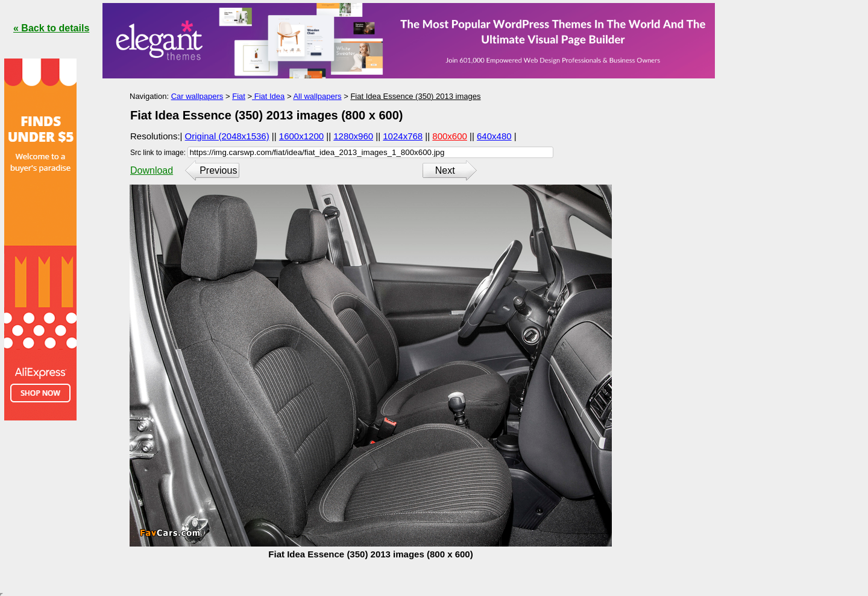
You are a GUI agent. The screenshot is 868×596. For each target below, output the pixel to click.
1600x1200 (301, 136)
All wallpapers (317, 96)
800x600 (450, 136)
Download (152, 170)
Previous (218, 170)
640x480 (494, 136)
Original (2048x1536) (227, 136)
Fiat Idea (268, 96)
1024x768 (403, 136)
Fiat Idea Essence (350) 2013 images (415, 96)
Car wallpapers (197, 96)
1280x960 (353, 136)
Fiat (239, 96)
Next (445, 170)
